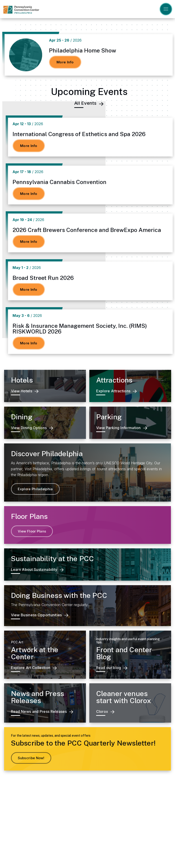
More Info (65, 62)
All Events (89, 103)
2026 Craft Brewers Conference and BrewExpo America (87, 230)
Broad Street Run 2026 (43, 278)
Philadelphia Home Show (83, 50)
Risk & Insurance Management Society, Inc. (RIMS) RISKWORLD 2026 (80, 329)
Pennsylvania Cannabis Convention (59, 182)
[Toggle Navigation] (166, 9)
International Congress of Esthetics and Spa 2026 (79, 134)
